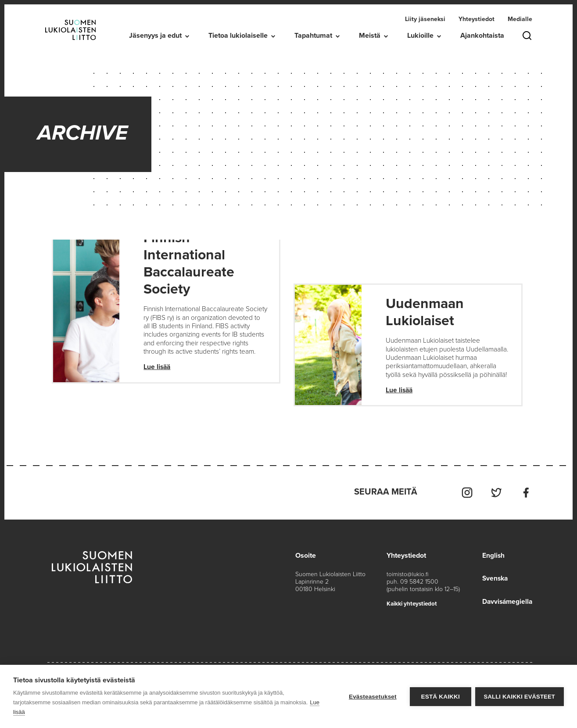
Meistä (370, 36)
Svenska (494, 588)
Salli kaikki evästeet (520, 697)
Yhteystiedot (477, 19)
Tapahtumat (313, 36)
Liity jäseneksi (425, 19)
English (491, 565)
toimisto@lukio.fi (408, 583)
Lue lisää (158, 378)
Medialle (520, 19)
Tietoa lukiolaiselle (238, 36)
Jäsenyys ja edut (155, 36)
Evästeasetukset (372, 697)
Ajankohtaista (482, 36)
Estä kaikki (440, 697)
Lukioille (420, 36)
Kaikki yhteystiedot (414, 613)
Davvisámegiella (506, 610)
